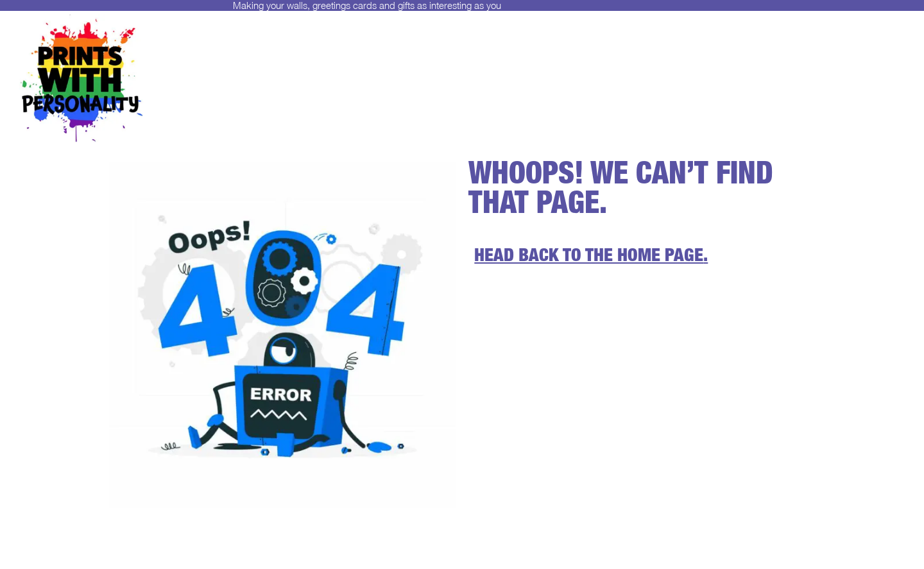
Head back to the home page (589, 257)
